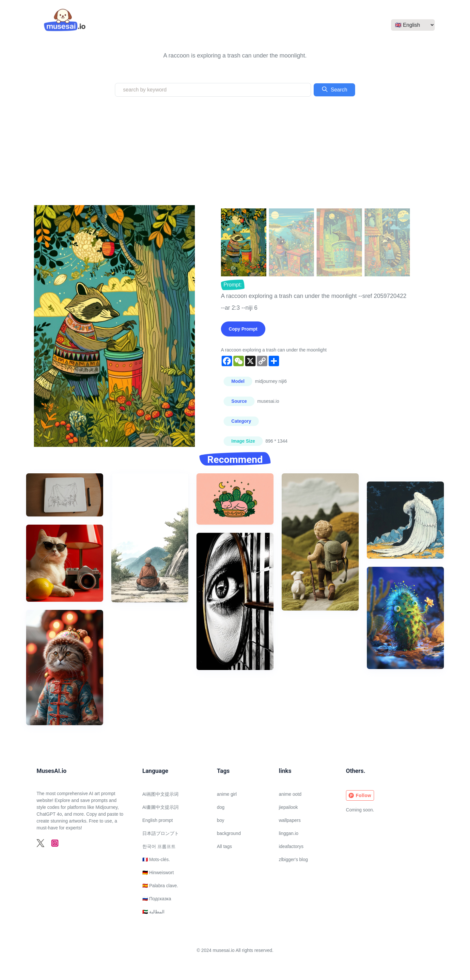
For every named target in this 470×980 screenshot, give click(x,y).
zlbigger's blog (293, 859)
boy (221, 820)
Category (241, 421)
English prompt (157, 820)
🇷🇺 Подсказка (157, 899)
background (229, 833)
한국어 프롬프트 (159, 846)
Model (238, 381)
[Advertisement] (235, 151)
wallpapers (290, 820)
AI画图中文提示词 (160, 794)
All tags (225, 846)
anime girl (227, 794)
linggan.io (289, 833)
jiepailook (288, 807)
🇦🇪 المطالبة (153, 912)
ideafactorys (291, 846)
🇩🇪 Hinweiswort (158, 873)
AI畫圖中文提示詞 (160, 807)
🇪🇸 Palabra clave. (160, 886)
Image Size (243, 441)
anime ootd (290, 794)
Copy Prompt (243, 329)
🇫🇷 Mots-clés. (156, 859)
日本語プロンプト (161, 833)
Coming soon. (360, 810)
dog (221, 807)
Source (239, 401)
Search (334, 89)
